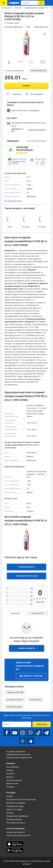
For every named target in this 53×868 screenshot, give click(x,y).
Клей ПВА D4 (35, 700)
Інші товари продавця (36, 141)
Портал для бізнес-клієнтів (18, 835)
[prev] (41, 208)
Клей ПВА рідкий (14, 707)
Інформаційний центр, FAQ (18, 754)
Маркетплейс (12, 784)
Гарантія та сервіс (14, 809)
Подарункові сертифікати (18, 816)
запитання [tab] (36, 613)
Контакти (11, 774)
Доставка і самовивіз (16, 803)
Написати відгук (26, 567)
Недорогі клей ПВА (15, 692)
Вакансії (10, 777)
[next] (47, 208)
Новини (10, 770)
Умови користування (16, 832)
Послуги (10, 813)
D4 (28, 489)
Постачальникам (14, 780)
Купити (26, 86)
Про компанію (13, 767)
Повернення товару (15, 806)
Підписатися (42, 724)
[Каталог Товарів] (4, 3)
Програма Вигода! (14, 819)
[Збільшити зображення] (45, 34)
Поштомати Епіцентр (16, 823)
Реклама (10, 787)
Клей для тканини (15, 700)
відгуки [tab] (14, 613)
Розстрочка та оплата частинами (21, 799)
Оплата (10, 796)
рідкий (30, 492)
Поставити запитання (27, 576)
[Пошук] (41, 3)
